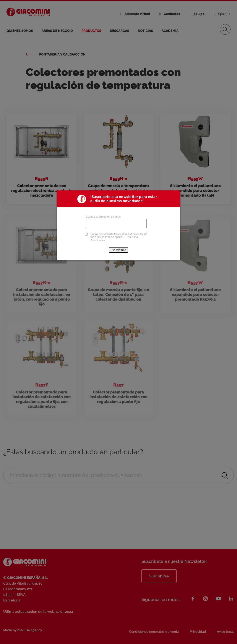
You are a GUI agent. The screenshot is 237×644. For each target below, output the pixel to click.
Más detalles (97, 240)
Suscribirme (118, 250)
